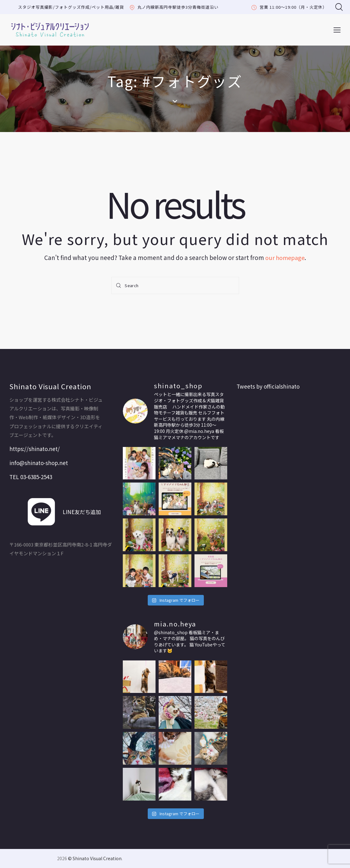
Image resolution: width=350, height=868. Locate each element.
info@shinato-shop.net (39, 463)
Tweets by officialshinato (268, 386)
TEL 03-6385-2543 (31, 477)
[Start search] (119, 285)
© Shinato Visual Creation (95, 858)
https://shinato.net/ (35, 449)
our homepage (285, 257)
